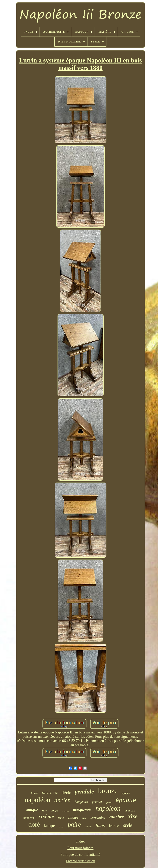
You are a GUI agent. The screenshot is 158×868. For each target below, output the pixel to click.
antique (32, 810)
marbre (117, 817)
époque (126, 801)
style (128, 825)
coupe (54, 810)
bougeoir (29, 818)
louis (100, 825)
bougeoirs (81, 802)
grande (97, 802)
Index (80, 841)
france (114, 826)
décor (61, 827)
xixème (46, 816)
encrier (66, 811)
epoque (126, 793)
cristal (130, 811)
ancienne (50, 792)
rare (44, 811)
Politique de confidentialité (80, 855)
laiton (35, 793)
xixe (133, 816)
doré (34, 824)
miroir (88, 826)
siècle (66, 793)
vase (84, 818)
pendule (84, 791)
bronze (108, 791)
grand (109, 802)
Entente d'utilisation (81, 861)
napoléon (38, 800)
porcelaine (98, 817)
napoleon (108, 808)
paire (74, 824)
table (61, 818)
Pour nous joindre (80, 848)
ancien (62, 800)
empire (73, 817)
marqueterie (82, 810)
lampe (50, 825)
